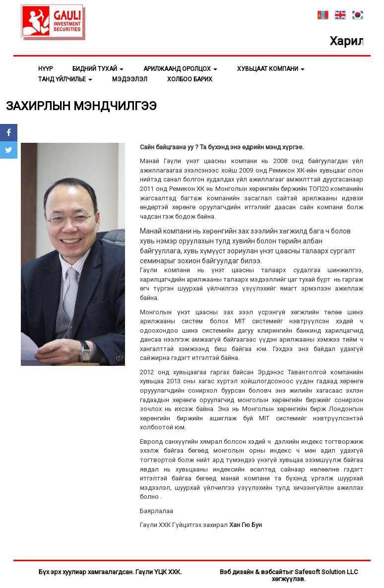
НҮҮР (45, 69)
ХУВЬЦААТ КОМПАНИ (271, 69)
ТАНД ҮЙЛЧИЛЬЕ (65, 79)
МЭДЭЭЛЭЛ (130, 79)
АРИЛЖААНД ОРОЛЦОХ (180, 69)
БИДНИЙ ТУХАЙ (98, 69)
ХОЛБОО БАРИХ (190, 79)
